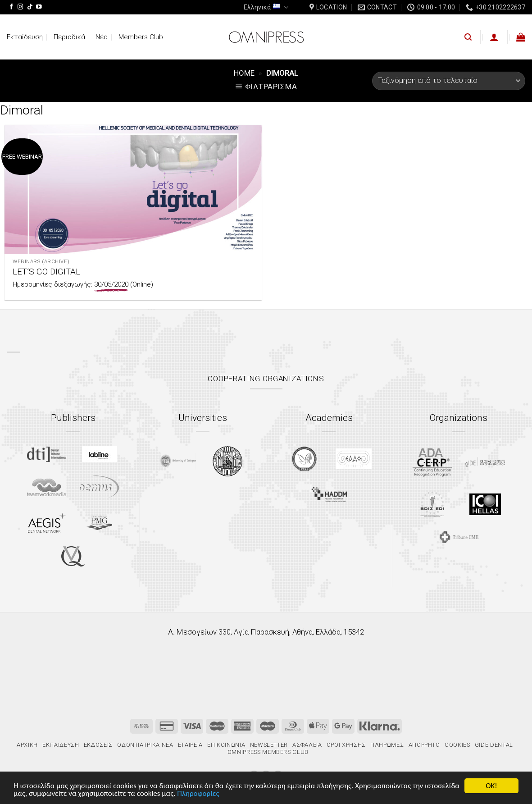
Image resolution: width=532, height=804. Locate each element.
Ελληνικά (266, 7)
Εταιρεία (190, 745)
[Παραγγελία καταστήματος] (449, 81)
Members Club (141, 37)
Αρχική (27, 745)
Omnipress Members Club (267, 752)
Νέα (102, 37)
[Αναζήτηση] (468, 37)
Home (244, 73)
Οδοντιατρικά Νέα (145, 745)
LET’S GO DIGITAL (46, 272)
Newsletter (269, 745)
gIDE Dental (494, 745)
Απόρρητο (424, 745)
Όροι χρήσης (346, 745)
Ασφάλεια (307, 745)
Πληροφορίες (198, 794)
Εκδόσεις (98, 745)
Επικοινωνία (226, 745)
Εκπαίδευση (25, 37)
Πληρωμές (387, 745)
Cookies (457, 745)
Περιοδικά (69, 37)
